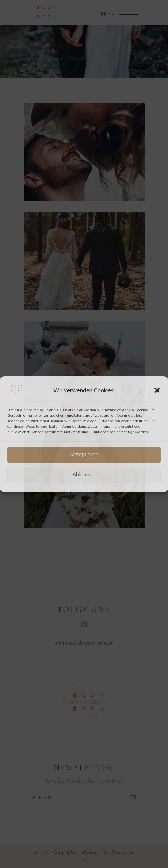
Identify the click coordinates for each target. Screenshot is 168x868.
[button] (157, 390)
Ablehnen (84, 474)
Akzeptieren (84, 454)
